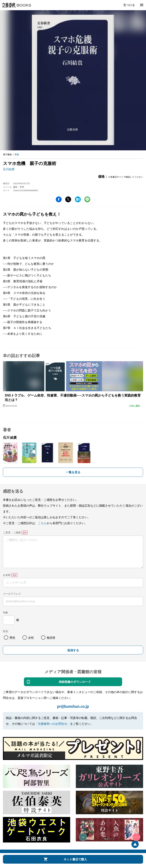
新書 (17, 154)
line (87, 199)
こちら (42, 523)
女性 (31, 638)
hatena (78, 199)
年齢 (5, 612)
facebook (59, 199)
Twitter (68, 199)
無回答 (51, 638)
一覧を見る (73, 472)
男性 (12, 638)
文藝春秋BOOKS (16, 5)
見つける (129, 5)
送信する (73, 650)
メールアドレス (12, 594)
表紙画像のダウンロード (75, 682)
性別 (5, 631)
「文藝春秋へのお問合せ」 (52, 724)
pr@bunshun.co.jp (73, 706)
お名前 (7, 575)
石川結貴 (9, 169)
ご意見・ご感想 (12, 532)
